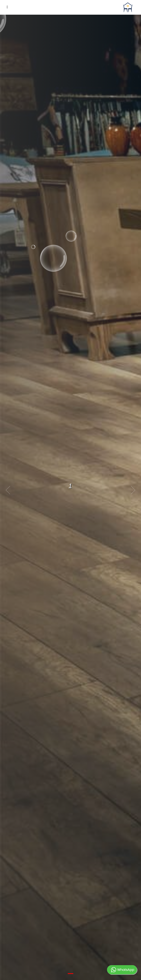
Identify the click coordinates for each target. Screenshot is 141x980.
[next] (132, 490)
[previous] (9, 490)
